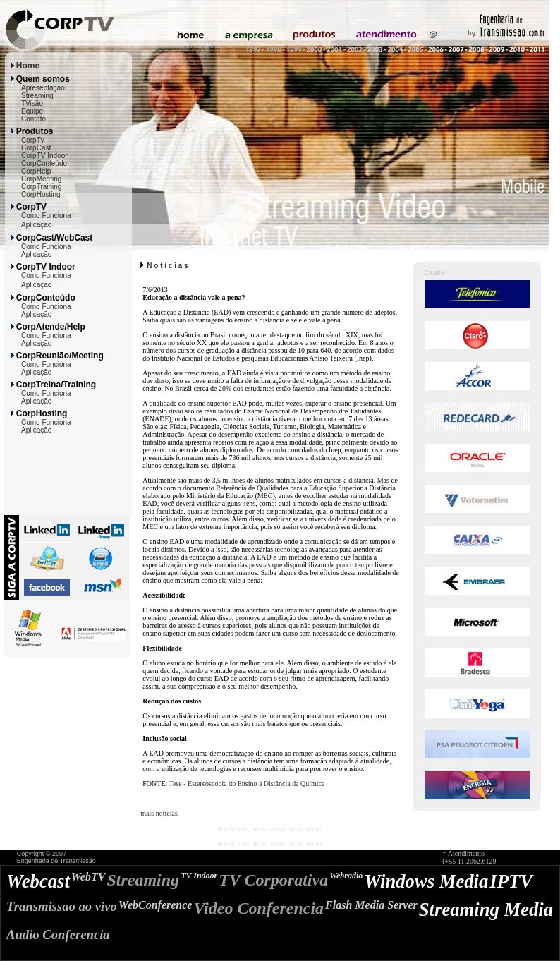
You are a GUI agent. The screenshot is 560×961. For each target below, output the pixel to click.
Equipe (32, 111)
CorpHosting (41, 194)
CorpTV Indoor (44, 156)
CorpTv (33, 140)
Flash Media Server (371, 905)
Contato (34, 119)
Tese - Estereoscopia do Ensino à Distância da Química (247, 784)
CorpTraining (41, 187)
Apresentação (43, 88)
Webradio (346, 876)
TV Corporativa (273, 880)
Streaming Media (486, 909)
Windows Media (426, 881)
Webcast (38, 881)
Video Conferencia (258, 908)
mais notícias (159, 813)
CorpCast (36, 148)
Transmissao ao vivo (62, 906)
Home (28, 66)
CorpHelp (36, 171)
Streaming (37, 96)
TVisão (32, 103)
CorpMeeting (41, 179)
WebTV (89, 877)
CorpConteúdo (44, 163)
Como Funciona (46, 216)
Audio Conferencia (58, 935)
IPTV (511, 881)
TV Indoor (199, 876)
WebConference (156, 905)
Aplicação (36, 225)
